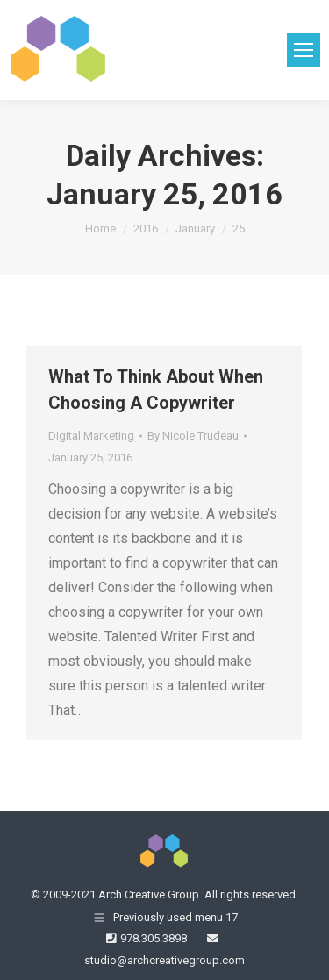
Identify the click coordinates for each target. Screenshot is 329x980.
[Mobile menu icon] (304, 50)
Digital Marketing (91, 436)
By (193, 436)
